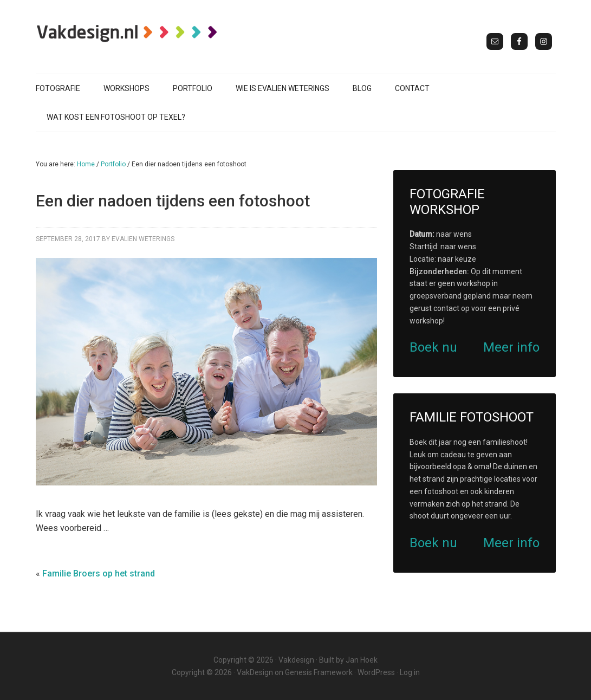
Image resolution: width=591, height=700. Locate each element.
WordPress (376, 672)
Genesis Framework (319, 672)
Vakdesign (296, 660)
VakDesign (255, 672)
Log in (410, 672)
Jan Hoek (362, 660)
